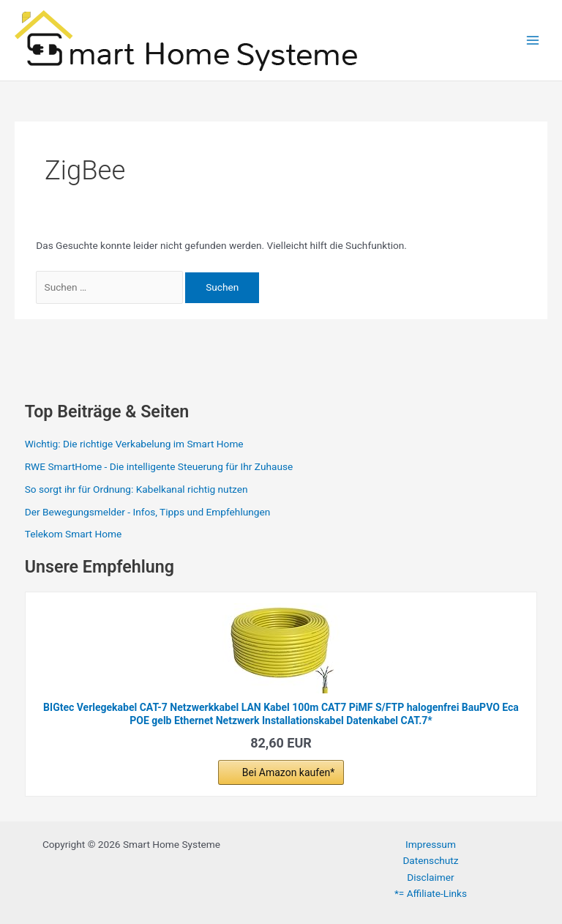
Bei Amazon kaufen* (288, 772)
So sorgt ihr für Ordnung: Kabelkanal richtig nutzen (136, 489)
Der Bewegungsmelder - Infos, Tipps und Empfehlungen (148, 512)
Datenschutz (430, 860)
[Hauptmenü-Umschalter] (533, 41)
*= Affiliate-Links (431, 893)
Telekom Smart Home (74, 534)
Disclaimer (430, 877)
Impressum (431, 844)
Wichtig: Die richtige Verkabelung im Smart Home (134, 444)
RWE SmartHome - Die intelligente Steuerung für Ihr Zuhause (159, 466)
